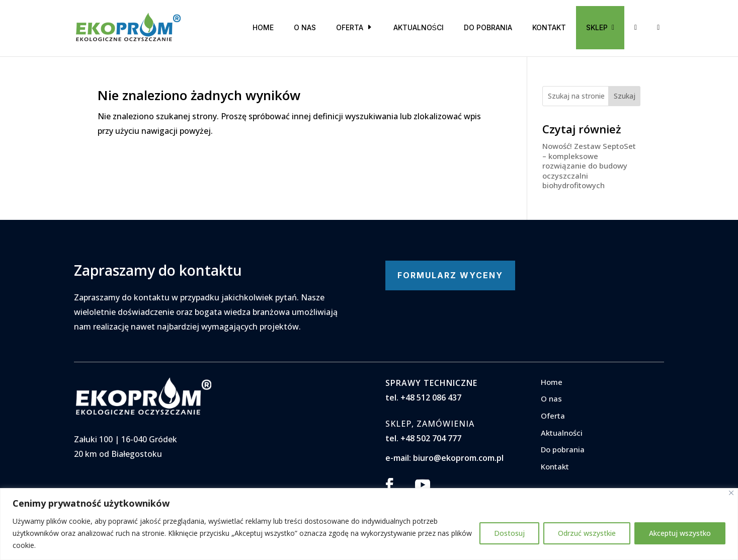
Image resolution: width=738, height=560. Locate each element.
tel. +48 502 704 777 (423, 438)
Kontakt (549, 27)
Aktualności (419, 27)
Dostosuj (509, 533)
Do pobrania (488, 27)
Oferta (350, 27)
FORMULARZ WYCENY (450, 275)
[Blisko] (731, 493)
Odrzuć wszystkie (587, 533)
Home (263, 27)
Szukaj (625, 96)
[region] (369, 524)
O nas (305, 27)
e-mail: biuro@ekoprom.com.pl (444, 458)
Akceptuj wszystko (680, 533)
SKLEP (600, 27)
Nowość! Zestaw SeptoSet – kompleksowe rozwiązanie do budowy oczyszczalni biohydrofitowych (589, 166)
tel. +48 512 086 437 (423, 397)
